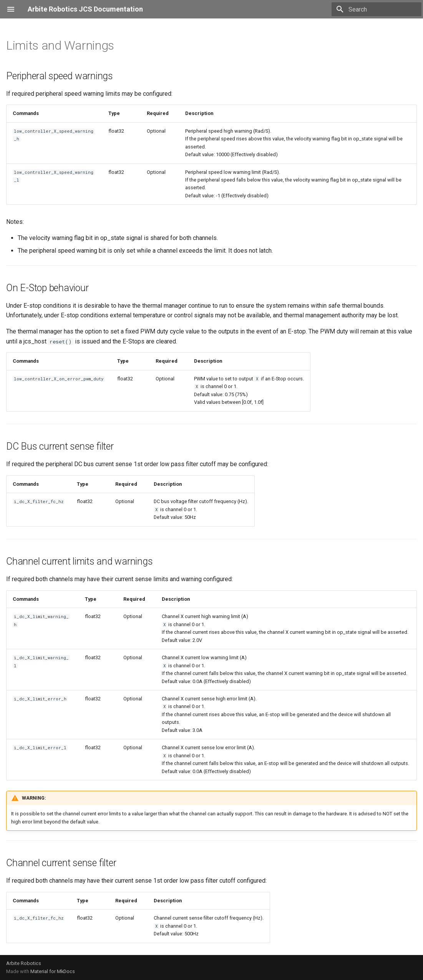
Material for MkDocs (53, 971)
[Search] (377, 9)
